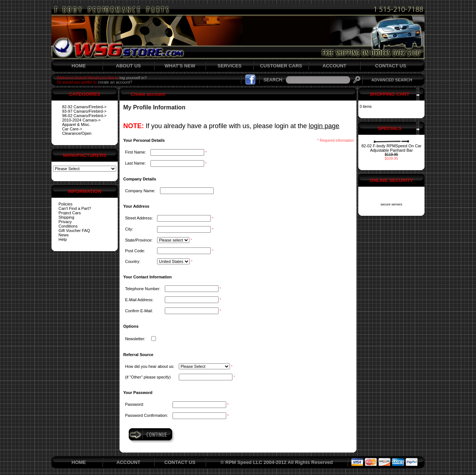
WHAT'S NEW (180, 66)
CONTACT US (391, 66)
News (64, 235)
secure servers (391, 204)
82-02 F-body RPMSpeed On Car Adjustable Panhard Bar (391, 148)
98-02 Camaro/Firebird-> (84, 116)
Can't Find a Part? (75, 208)
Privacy (65, 222)
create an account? (115, 82)
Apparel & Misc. (76, 124)
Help (63, 239)
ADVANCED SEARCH (392, 80)
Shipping (66, 217)
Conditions (68, 226)
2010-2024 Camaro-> (81, 120)
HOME (79, 66)
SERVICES (230, 66)
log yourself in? (133, 78)
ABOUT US (128, 66)
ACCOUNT (335, 66)
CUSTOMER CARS (281, 66)
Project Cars (70, 213)
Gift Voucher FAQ (74, 231)
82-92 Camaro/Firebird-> (84, 107)
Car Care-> (72, 129)
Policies (65, 204)
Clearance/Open (77, 133)
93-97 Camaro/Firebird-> (84, 111)
